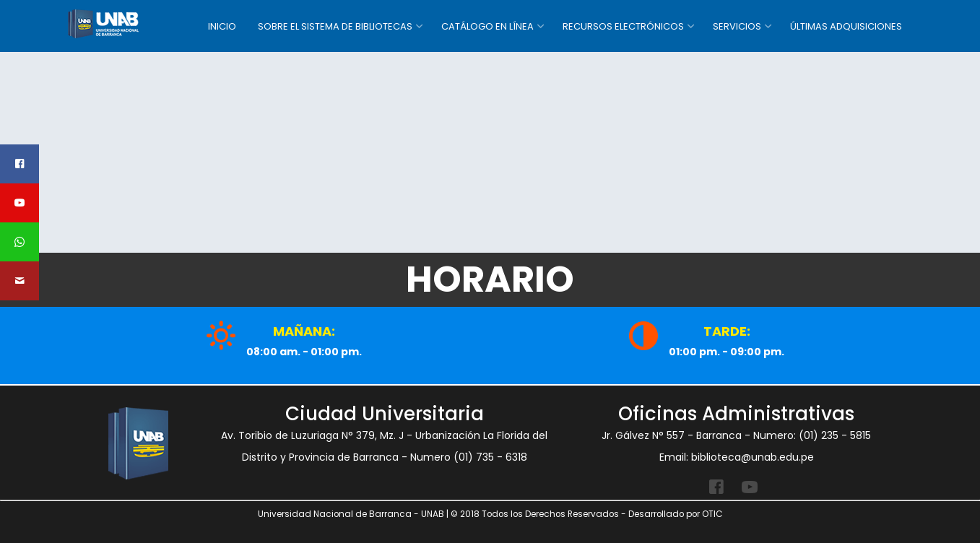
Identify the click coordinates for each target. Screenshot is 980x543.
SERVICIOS (737, 26)
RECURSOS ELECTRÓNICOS (623, 26)
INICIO (222, 26)
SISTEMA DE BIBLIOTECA (126, 24)
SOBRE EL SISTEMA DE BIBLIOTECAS (335, 26)
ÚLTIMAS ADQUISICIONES (846, 26)
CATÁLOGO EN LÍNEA (487, 26)
